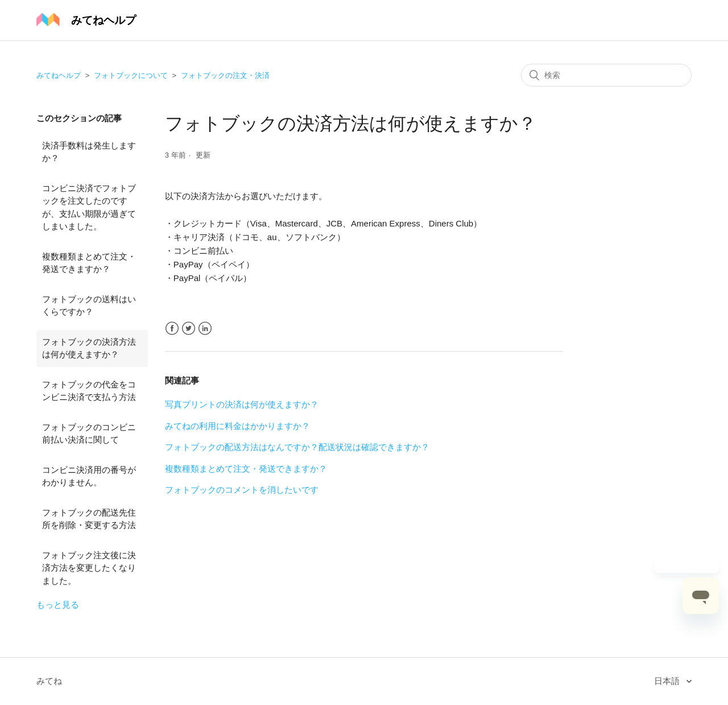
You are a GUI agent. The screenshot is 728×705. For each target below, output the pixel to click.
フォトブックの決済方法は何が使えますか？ (89, 348)
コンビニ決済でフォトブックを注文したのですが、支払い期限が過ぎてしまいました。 (89, 207)
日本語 (668, 681)
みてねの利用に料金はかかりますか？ (237, 426)
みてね (49, 681)
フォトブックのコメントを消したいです (242, 490)
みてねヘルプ (59, 75)
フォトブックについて (131, 75)
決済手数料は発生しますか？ (89, 152)
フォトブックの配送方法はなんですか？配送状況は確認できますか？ (297, 447)
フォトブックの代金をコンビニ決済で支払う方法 (89, 391)
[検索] (606, 75)
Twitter (189, 329)
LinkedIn (205, 329)
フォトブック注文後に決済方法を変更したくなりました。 (89, 568)
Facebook (172, 329)
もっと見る (58, 605)
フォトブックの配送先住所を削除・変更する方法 (89, 519)
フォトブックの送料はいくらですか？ (89, 306)
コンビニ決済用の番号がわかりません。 (89, 476)
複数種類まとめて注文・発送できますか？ (89, 263)
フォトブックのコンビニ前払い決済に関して (89, 434)
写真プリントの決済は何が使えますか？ (242, 404)
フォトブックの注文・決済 (225, 75)
